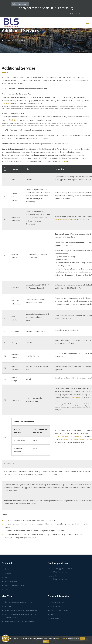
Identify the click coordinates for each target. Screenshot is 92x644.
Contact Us (8, 590)
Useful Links (54, 614)
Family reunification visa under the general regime (21, 610)
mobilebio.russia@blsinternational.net (68, 436)
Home (4, 40)
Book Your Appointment (59, 572)
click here (62, 638)
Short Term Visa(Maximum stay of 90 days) (18, 602)
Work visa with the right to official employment (20, 621)
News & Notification (11, 581)
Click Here (5, 103)
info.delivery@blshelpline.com (65, 219)
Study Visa (8, 606)
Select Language (19, 4)
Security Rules (55, 619)
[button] (6, 638)
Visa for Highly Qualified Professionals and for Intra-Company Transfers (21, 616)
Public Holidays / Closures (59, 610)
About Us (8, 573)
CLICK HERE (63, 161)
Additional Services (57, 606)
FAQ (6, 577)
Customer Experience (58, 602)
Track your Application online (14, 585)
